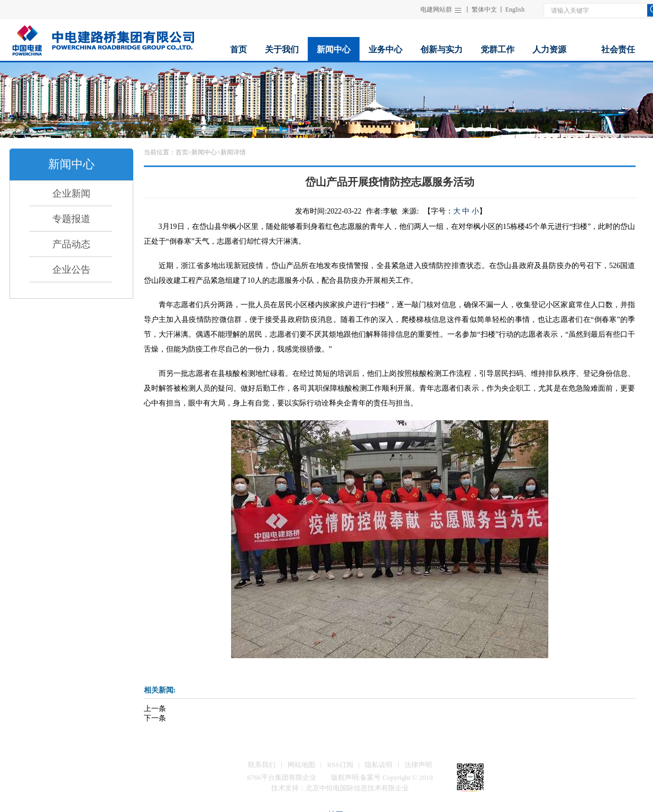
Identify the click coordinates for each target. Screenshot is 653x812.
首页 (182, 152)
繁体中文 (484, 10)
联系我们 (262, 765)
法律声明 (418, 765)
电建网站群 (436, 10)
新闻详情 (233, 152)
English (515, 10)
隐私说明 (379, 765)
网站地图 (301, 765)
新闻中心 (204, 152)
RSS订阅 (340, 765)
